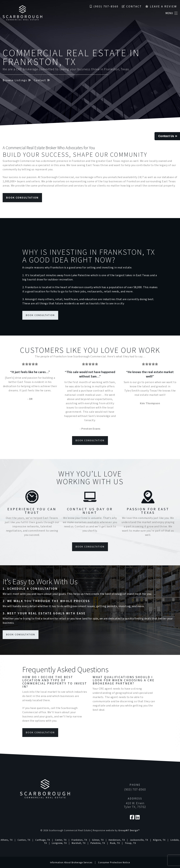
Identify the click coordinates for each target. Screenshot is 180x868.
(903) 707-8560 (104, 7)
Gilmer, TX (98, 840)
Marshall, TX (79, 843)
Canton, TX (24, 840)
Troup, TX (130, 843)
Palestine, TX (98, 843)
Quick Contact (167, 136)
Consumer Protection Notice (114, 863)
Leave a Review (161, 7)
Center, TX (61, 840)
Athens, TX (7, 840)
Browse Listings (17, 80)
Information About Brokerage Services (71, 863)
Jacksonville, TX (139, 840)
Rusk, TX (115, 843)
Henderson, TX (117, 840)
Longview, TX (59, 843)
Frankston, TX (79, 840)
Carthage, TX (43, 840)
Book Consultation (22, 198)
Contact (132, 7)
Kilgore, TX (159, 840)
